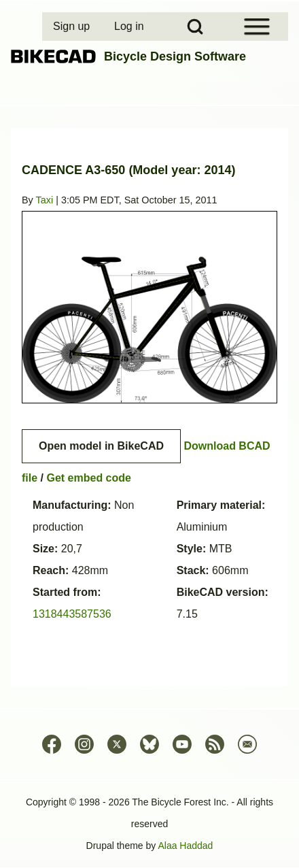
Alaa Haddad (185, 846)
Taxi (45, 200)
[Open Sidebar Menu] (257, 27)
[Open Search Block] (195, 27)
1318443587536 (72, 614)
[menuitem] (73, 27)
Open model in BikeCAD (101, 446)
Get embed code (88, 478)
